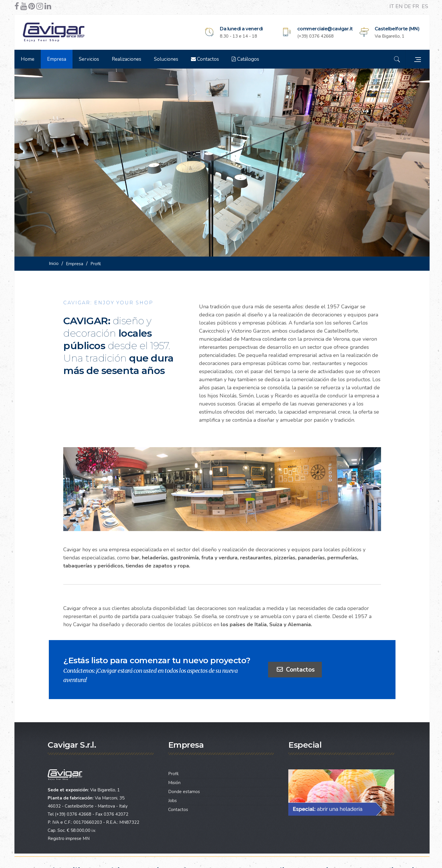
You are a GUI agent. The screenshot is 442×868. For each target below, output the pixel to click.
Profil (173, 774)
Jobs (172, 801)
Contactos (205, 59)
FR (416, 6)
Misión (174, 783)
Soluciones (166, 59)
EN (400, 6)
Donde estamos (184, 792)
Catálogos (245, 59)
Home (28, 59)
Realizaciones (127, 59)
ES (425, 6)
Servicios (89, 59)
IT (392, 6)
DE (408, 6)
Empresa (57, 59)
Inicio (54, 264)
